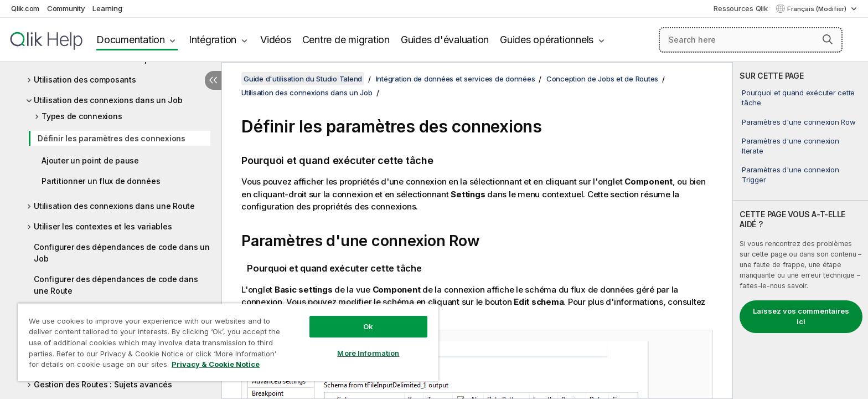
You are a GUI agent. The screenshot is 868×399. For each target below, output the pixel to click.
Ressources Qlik (740, 8)
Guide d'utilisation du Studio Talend (303, 79)
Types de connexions (82, 116)
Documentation (131, 40)
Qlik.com (25, 8)
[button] (828, 39)
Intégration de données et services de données (456, 79)
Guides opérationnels (547, 40)
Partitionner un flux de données (101, 181)
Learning (107, 8)
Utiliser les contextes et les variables (103, 226)
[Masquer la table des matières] (213, 80)
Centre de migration (346, 40)
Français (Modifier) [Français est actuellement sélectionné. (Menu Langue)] (818, 9)
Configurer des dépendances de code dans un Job (122, 253)
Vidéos (276, 40)
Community (66, 8)
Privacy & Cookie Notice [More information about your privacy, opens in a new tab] (216, 364)
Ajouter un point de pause (90, 160)
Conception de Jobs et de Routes (602, 79)
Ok (368, 326)
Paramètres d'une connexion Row (799, 122)
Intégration (213, 40)
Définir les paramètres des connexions (112, 138)
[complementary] (800, 231)
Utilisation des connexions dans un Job (108, 100)
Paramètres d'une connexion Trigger (790, 175)
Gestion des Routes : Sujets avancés (103, 384)
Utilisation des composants (85, 80)
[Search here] (751, 40)
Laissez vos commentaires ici (801, 316)
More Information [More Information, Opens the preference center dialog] (368, 353)
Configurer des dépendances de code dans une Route (116, 285)
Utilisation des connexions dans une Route (114, 206)
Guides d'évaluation (445, 40)
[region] (228, 342)
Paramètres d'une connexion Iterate (790, 146)
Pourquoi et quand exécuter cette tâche (798, 98)
